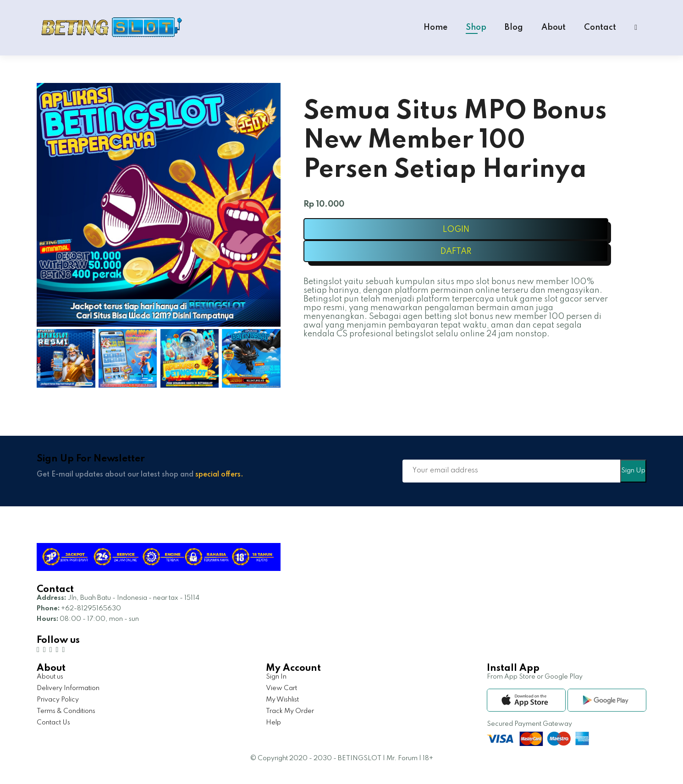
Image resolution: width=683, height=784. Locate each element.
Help (273, 723)
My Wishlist (282, 700)
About (554, 27)
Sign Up (633, 471)
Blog (514, 27)
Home (435, 27)
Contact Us (53, 723)
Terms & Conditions (66, 711)
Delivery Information (68, 688)
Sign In (276, 677)
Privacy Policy (58, 700)
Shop (476, 27)
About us (50, 677)
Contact (600, 27)
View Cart (281, 688)
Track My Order (290, 711)
